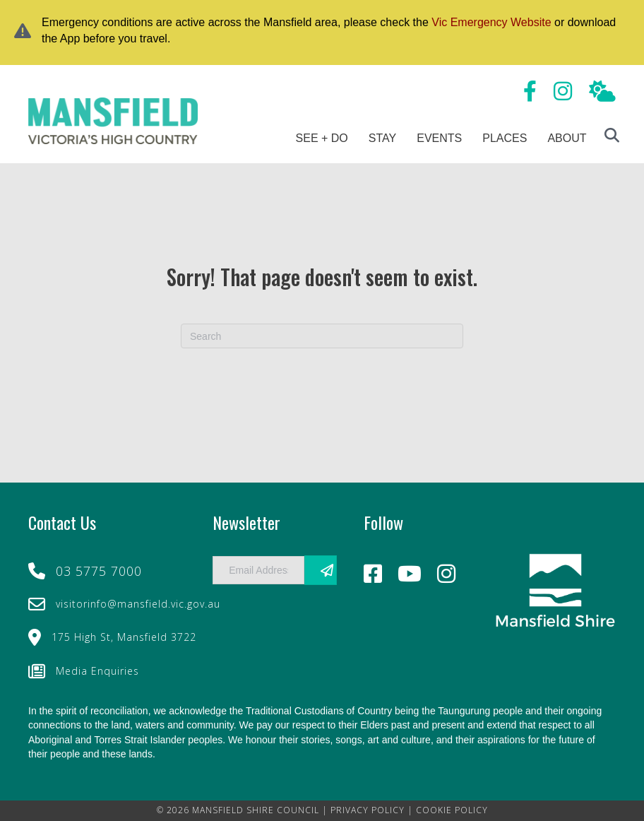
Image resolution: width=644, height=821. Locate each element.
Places (505, 138)
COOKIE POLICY (452, 810)
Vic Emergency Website (491, 22)
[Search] (322, 336)
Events (439, 138)
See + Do (322, 138)
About (567, 138)
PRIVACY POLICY (368, 810)
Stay (382, 138)
